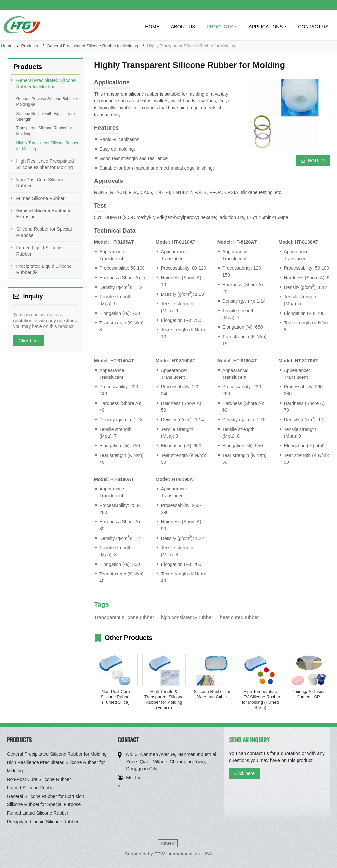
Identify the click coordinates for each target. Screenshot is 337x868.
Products (29, 46)
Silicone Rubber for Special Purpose (44, 232)
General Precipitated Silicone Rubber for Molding (92, 46)
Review (168, 843)
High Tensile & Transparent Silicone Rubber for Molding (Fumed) (164, 700)
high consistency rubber (187, 617)
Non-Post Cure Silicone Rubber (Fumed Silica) (116, 697)
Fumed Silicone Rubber (40, 198)
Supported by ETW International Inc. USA (168, 854)
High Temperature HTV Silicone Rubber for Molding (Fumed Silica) (260, 700)
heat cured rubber (239, 617)
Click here (29, 341)
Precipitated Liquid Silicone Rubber (44, 269)
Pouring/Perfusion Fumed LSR (309, 694)
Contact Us (313, 27)
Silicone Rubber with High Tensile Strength (45, 117)
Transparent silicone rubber (124, 617)
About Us (183, 27)
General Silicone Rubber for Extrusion (45, 214)
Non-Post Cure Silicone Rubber (40, 183)
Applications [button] (266, 27)
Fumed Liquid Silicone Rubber (39, 251)
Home (152, 27)
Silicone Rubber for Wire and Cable (212, 694)
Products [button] (220, 27)
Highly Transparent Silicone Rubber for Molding (47, 146)
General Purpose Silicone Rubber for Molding (48, 102)
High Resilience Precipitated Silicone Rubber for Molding (45, 164)
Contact (128, 740)
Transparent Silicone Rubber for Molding (44, 131)
